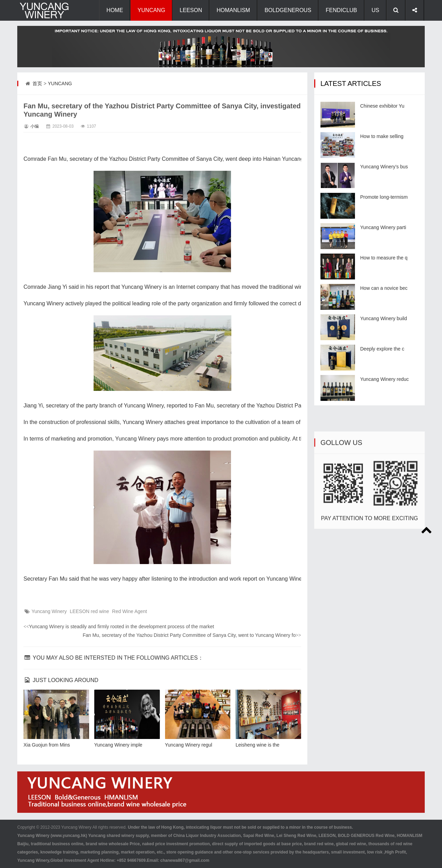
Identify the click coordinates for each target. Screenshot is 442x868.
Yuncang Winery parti (383, 227)
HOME (115, 10)
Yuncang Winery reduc (385, 379)
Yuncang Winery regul (189, 745)
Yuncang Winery (49, 611)
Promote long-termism (384, 197)
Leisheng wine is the (257, 745)
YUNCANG (151, 10)
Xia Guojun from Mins (47, 745)
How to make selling (382, 136)
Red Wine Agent (130, 611)
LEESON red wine (89, 611)
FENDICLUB (341, 10)
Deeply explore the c (382, 349)
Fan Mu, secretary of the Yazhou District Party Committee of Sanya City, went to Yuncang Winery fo (192, 635)
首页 (37, 83)
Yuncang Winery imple (118, 745)
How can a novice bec (384, 288)
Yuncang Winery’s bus (384, 167)
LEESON (191, 10)
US (375, 10)
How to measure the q (384, 258)
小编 (35, 126)
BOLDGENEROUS (288, 10)
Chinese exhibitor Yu (382, 106)
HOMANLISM (233, 10)
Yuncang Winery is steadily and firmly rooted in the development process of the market (119, 627)
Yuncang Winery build (383, 318)
